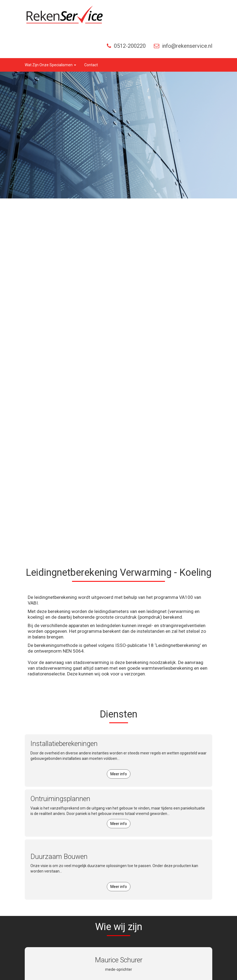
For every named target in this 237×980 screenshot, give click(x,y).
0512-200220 (126, 46)
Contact (91, 65)
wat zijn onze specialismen (50, 65)
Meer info (119, 774)
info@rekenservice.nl (183, 46)
